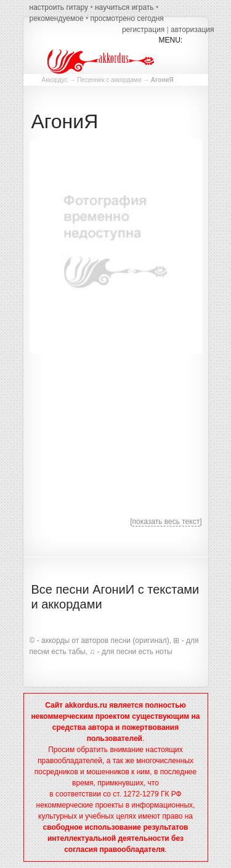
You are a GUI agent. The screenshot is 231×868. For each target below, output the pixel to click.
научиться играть (124, 7)
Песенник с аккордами (109, 80)
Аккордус (55, 80)
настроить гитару (59, 7)
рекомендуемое (57, 18)
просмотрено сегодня (127, 18)
